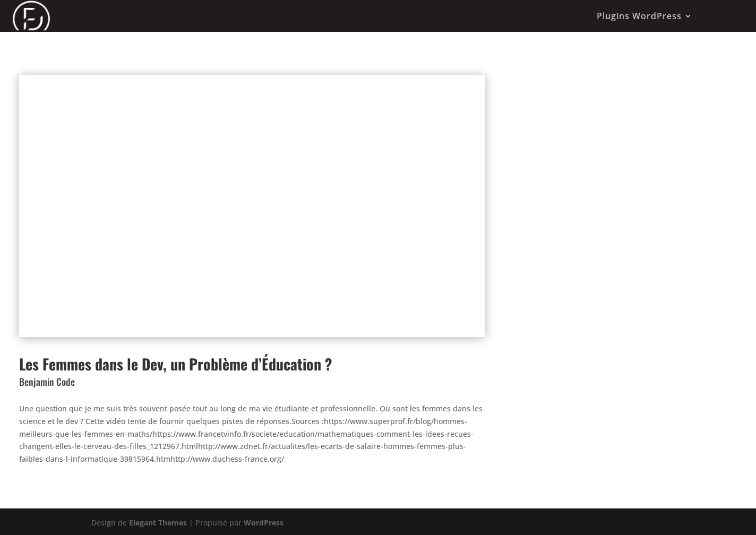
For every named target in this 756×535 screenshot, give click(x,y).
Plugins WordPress (639, 16)
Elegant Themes (158, 523)
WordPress (264, 523)
